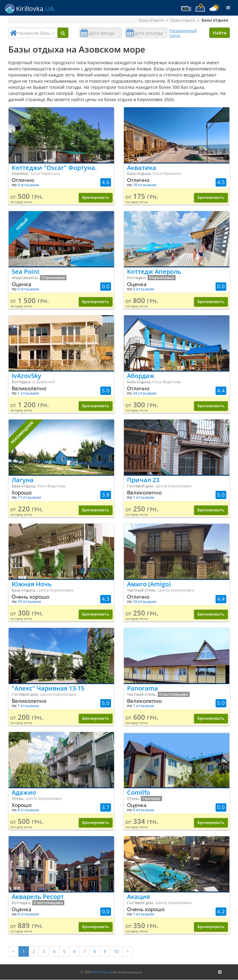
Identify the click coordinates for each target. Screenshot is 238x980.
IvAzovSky (26, 376)
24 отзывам (145, 393)
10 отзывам (29, 602)
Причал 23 (143, 480)
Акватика (142, 168)
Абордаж (141, 376)
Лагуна (23, 480)
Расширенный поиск (183, 33)
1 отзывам (28, 393)
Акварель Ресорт (38, 897)
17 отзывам (29, 497)
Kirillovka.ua (102, 972)
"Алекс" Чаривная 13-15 (48, 688)
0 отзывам (28, 289)
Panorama (143, 688)
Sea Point (26, 272)
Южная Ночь (32, 584)
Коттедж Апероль (154, 272)
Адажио (24, 792)
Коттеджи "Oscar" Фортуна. (54, 168)
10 (116, 951)
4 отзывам (28, 185)
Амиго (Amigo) (149, 584)
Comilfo (139, 792)
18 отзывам (145, 185)
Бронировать (96, 197)
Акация (138, 897)
